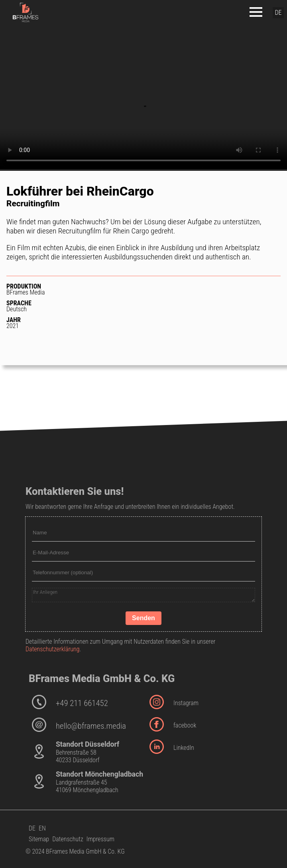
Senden (143, 618)
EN (42, 828)
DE (32, 828)
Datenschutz (68, 839)
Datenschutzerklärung (53, 649)
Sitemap (39, 839)
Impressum (100, 839)
